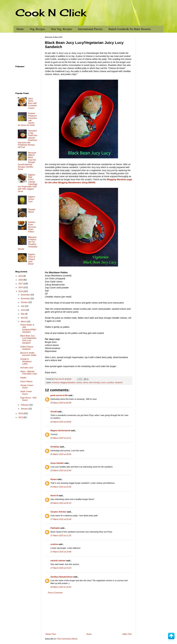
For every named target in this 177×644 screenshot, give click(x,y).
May (23, 314)
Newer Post (51, 634)
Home (20, 29)
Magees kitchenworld (60, 431)
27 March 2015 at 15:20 (61, 568)
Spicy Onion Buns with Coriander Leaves (32, 103)
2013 (21, 417)
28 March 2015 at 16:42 (61, 587)
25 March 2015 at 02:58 (61, 403)
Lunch (103, 383)
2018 (21, 280)
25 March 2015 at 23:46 (61, 487)
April (23, 318)
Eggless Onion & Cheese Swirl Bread (32, 259)
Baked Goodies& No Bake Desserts (130, 29)
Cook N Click (51, 13)
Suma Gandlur (57, 463)
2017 (21, 284)
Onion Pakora (26, 381)
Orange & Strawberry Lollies (26, 361)
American (56, 383)
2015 (21, 291)
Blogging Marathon (68, 383)
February (25, 405)
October (25, 302)
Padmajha (55, 528)
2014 (21, 413)
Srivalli (54, 412)
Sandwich (119, 383)
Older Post (127, 634)
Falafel (23, 378)
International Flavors (90, 29)
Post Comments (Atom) (67, 639)
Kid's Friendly (94, 383)
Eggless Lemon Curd (32, 199)
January (25, 409)
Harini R (54, 496)
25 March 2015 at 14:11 (61, 438)
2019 (21, 276)
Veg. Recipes (37, 29)
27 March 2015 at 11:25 (61, 536)
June (23, 310)
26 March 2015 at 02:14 (61, 503)
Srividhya (55, 447)
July (23, 306)
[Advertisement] (88, 614)
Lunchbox (110, 383)
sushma (54, 544)
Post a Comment (55, 593)
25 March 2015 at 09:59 (61, 422)
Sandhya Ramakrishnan (62, 577)
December (26, 295)
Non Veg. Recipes (61, 29)
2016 (21, 287)
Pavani (54, 479)
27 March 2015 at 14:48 (61, 552)
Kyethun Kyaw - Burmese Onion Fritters (32, 227)
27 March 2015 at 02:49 (61, 519)
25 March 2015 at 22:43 (61, 470)
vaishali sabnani (58, 561)
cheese (79, 383)
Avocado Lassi (27, 368)
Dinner (86, 383)
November (26, 299)
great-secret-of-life (59, 395)
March (24, 322)
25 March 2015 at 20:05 (61, 454)
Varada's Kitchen (58, 512)
